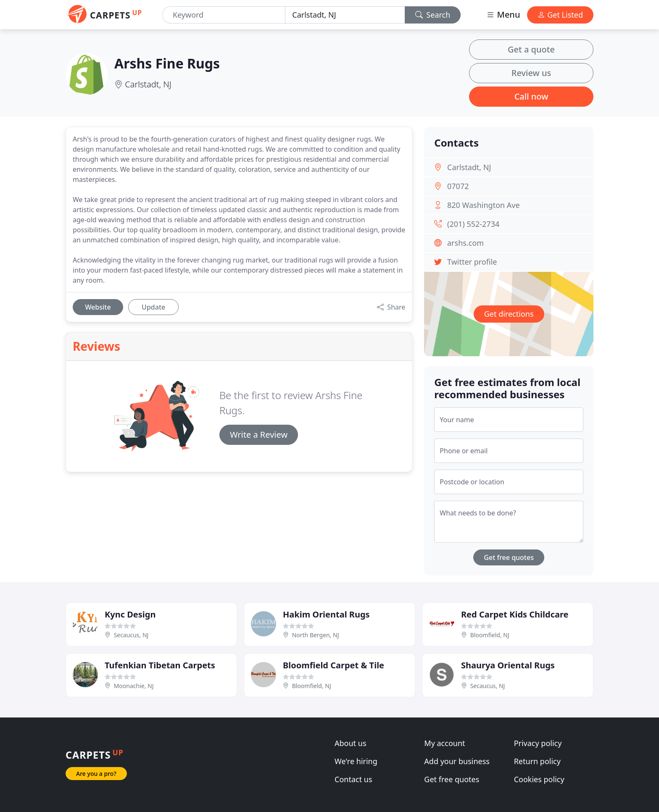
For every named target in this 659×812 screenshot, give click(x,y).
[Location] (345, 15)
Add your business (457, 761)
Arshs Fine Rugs (167, 63)
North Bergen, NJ (316, 635)
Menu (503, 14)
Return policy (537, 761)
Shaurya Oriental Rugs (508, 665)
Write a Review (259, 435)
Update (153, 307)
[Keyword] (224, 15)
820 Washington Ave (484, 205)
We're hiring (356, 761)
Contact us (353, 779)
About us (351, 743)
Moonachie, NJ (134, 686)
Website (98, 307)
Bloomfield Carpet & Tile (333, 665)
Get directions (509, 314)
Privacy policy (538, 743)
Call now (531, 96)
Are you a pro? (96, 774)
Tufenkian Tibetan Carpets (160, 665)
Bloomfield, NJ (490, 635)
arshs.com (465, 243)
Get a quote (531, 49)
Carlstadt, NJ (148, 84)
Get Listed (560, 15)
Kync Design (130, 614)
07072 (458, 186)
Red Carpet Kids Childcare (515, 614)
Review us (531, 73)
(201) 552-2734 (473, 224)
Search (433, 15)
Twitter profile (472, 262)
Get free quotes (509, 557)
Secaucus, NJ (131, 635)
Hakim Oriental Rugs (326, 614)
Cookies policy (539, 779)
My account (444, 743)
